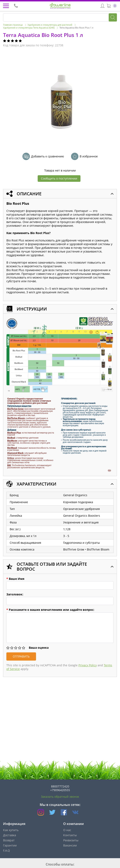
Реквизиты (71, 840)
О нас (67, 830)
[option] (61, 101)
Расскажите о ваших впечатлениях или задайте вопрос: (50, 610)
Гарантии (10, 845)
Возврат (9, 840)
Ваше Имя (15, 579)
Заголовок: (15, 594)
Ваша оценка (39, 648)
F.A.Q (6, 850)
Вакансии (70, 845)
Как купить (11, 830)
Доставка (10, 835)
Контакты (70, 835)
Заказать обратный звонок (60, 797)
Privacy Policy (88, 665)
